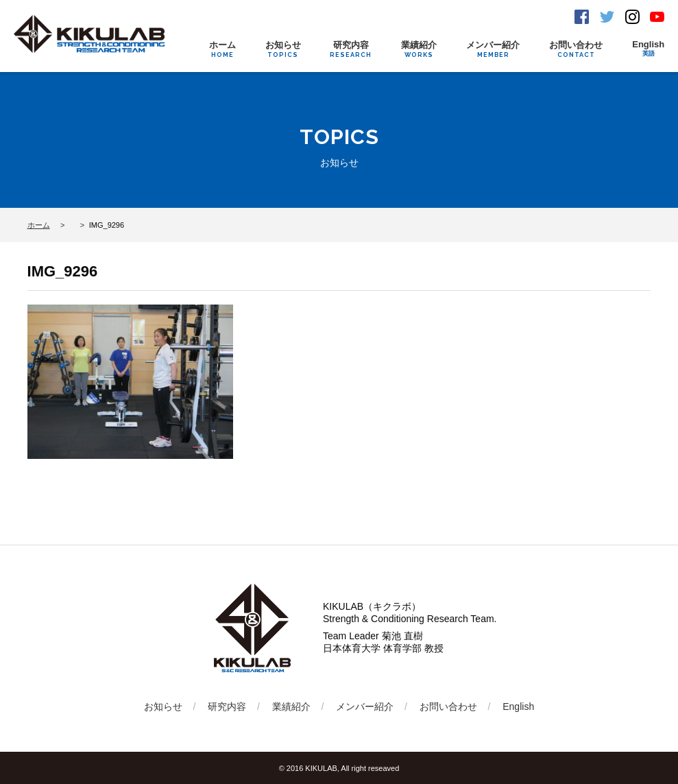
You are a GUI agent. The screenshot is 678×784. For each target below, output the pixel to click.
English (648, 49)
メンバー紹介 (493, 49)
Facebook (582, 17)
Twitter (607, 17)
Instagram (632, 17)
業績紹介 (419, 49)
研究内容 (351, 49)
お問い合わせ (576, 49)
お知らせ (283, 49)
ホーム (222, 49)
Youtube (657, 17)
